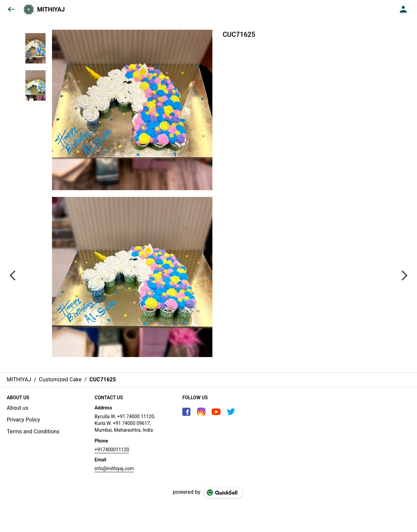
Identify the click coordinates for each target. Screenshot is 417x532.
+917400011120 (112, 450)
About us (18, 408)
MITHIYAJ (51, 9)
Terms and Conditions (33, 432)
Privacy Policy (23, 420)
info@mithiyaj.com (114, 468)
